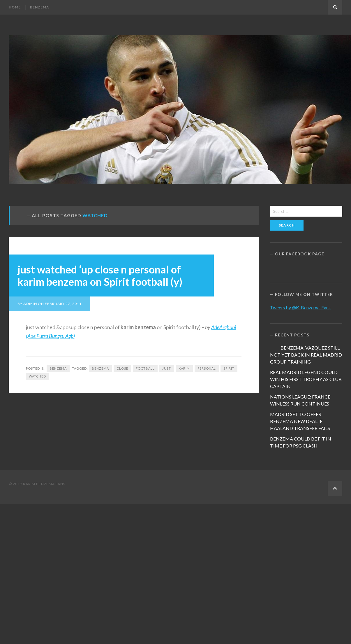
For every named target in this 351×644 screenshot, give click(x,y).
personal (207, 368)
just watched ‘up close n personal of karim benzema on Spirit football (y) (100, 276)
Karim (184, 368)
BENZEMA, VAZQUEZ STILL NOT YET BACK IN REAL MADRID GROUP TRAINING (306, 355)
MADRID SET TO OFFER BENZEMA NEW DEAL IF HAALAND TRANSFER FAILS (300, 421)
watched (37, 376)
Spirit (229, 368)
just (167, 368)
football (145, 368)
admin (30, 304)
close (122, 368)
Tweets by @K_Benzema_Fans (300, 307)
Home (15, 7)
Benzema (40, 7)
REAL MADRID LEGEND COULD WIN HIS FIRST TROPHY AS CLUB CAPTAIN (306, 379)
